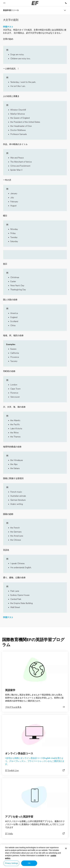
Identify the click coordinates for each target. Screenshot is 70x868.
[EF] (35, 3)
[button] (4, 3)
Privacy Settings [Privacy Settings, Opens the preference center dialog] (12, 863)
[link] (11, 10)
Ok (29, 863)
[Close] (66, 848)
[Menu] (65, 10)
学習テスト (8, 27)
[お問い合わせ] (66, 3)
